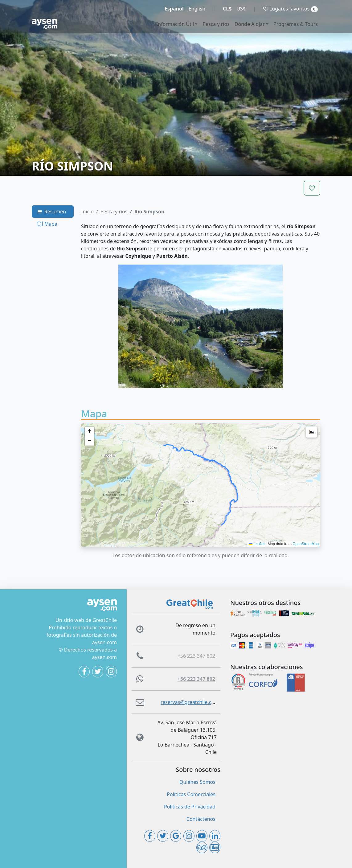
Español (174, 9)
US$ (241, 9)
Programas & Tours (296, 24)
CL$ (227, 9)
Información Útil (175, 24)
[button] (89, 432)
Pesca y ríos (216, 24)
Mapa (47, 224)
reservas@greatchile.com (190, 702)
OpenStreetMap (306, 544)
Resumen (51, 212)
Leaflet (257, 544)
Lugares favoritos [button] (291, 9)
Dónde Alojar (250, 24)
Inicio (87, 212)
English (197, 9)
